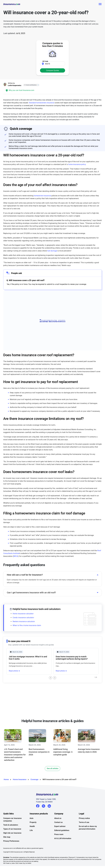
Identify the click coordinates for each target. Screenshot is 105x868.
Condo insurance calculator (23, 618)
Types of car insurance (12, 829)
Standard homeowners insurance (41, 103)
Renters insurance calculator (24, 621)
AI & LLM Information (63, 838)
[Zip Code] (53, 64)
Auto (32, 818)
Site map (7, 837)
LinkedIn (49, 806)
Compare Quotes (53, 70)
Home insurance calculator (23, 614)
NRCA (16, 556)
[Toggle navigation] (100, 4)
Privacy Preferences (11, 841)
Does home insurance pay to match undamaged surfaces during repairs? (72, 658)
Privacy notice (84, 818)
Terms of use (84, 822)
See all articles (53, 768)
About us (58, 818)
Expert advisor (60, 826)
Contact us (58, 822)
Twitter (44, 806)
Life (31, 830)
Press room (59, 834)
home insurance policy (77, 164)
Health (32, 826)
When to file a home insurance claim (27, 625)
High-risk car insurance (12, 833)
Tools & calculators (11, 825)
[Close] (38, 85)
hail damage (52, 251)
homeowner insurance (42, 196)
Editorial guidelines (62, 830)
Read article (13, 671)
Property (33, 822)
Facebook (38, 806)
